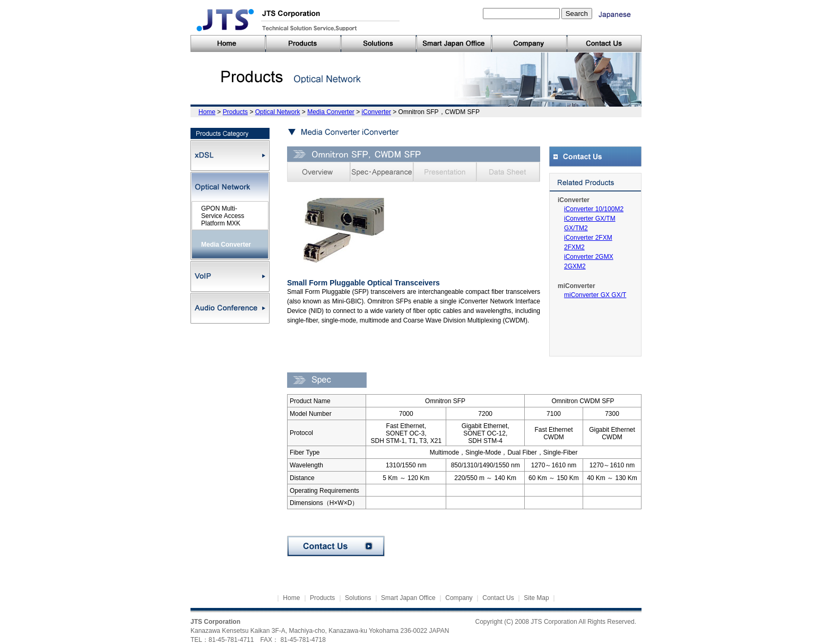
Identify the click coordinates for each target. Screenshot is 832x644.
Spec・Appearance (382, 172)
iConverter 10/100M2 (594, 209)
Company (459, 598)
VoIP (230, 276)
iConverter (376, 112)
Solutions (358, 598)
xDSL (230, 155)
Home (207, 112)
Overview (319, 172)
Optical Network (278, 112)
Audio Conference (230, 308)
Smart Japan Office (408, 598)
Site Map (536, 598)
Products (235, 112)
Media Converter (331, 112)
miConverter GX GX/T (595, 295)
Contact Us (336, 546)
